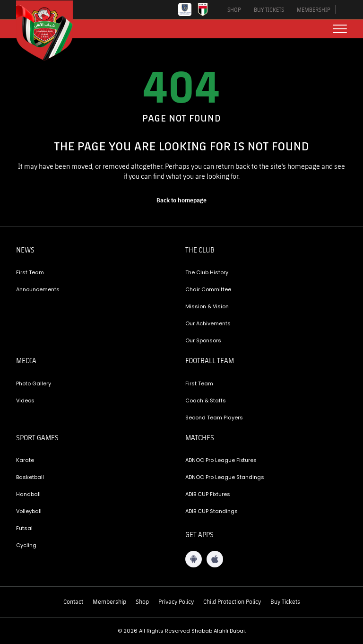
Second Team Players (214, 418)
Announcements (38, 289)
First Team (30, 272)
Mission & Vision (207, 306)
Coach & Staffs (206, 400)
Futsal (24, 528)
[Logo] (52, 30)
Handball (28, 494)
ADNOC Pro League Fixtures (221, 460)
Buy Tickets (285, 601)
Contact (73, 601)
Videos (25, 400)
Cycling (26, 545)
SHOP (234, 9)
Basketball (30, 477)
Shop (142, 601)
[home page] (181, 200)
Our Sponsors (203, 340)
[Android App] (194, 559)
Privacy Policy (176, 601)
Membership (109, 601)
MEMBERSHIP (314, 9)
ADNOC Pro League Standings (225, 477)
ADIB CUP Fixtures (208, 494)
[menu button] (340, 29)
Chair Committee (208, 289)
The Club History (207, 272)
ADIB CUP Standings (212, 511)
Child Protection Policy (232, 601)
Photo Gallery (34, 383)
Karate (25, 460)
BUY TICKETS (269, 9)
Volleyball (29, 511)
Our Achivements (208, 323)
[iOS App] (215, 559)
